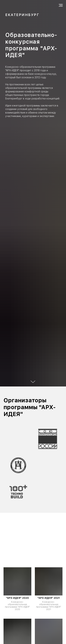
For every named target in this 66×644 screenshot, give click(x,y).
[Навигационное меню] (61, 5)
